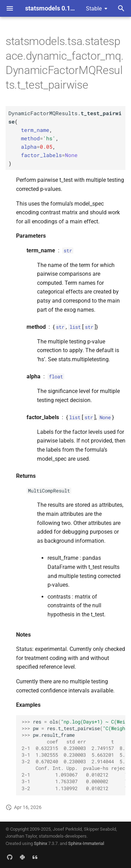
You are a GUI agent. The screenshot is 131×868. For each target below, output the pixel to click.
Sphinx (41, 843)
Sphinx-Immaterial (86, 843)
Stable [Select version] (94, 9)
